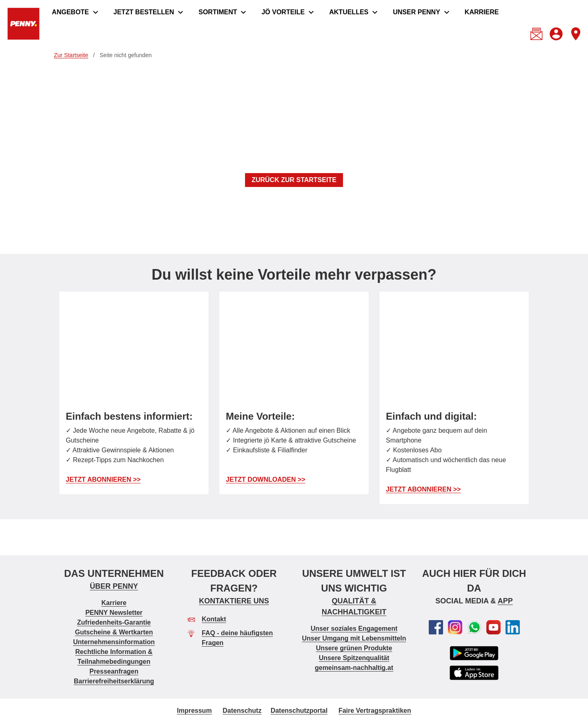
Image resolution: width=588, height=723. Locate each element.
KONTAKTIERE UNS (234, 601)
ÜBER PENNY (114, 586)
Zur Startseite (71, 55)
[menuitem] (76, 12)
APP (505, 601)
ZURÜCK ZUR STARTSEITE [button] (294, 180)
